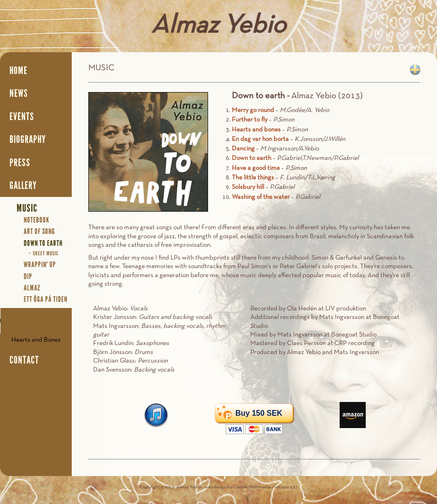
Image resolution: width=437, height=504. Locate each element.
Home (19, 71)
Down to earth (252, 158)
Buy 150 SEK (259, 413)
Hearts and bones (256, 130)
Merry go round (253, 110)
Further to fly (250, 120)
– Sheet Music (43, 253)
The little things (253, 178)
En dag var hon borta (260, 139)
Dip (28, 276)
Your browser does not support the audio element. (36, 321)
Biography (28, 140)
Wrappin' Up (40, 265)
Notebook (37, 220)
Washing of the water (261, 197)
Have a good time (256, 168)
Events (22, 117)
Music (27, 208)
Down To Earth (43, 243)
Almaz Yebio (218, 26)
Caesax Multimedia (252, 487)
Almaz (32, 288)
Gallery (23, 186)
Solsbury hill (248, 187)
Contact (24, 360)
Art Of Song (39, 231)
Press (20, 163)
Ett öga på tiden (46, 299)
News (19, 93)
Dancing (243, 149)
